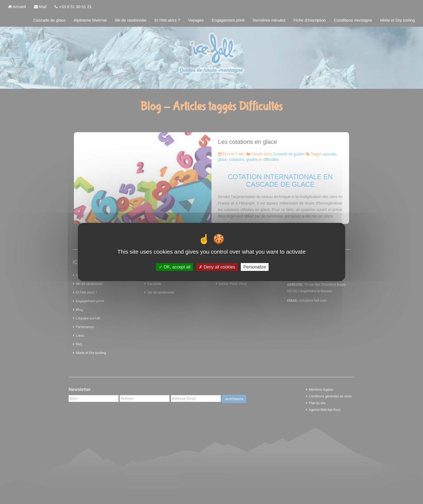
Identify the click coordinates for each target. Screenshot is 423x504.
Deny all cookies (217, 267)
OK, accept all (175, 267)
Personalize (255, 267)
